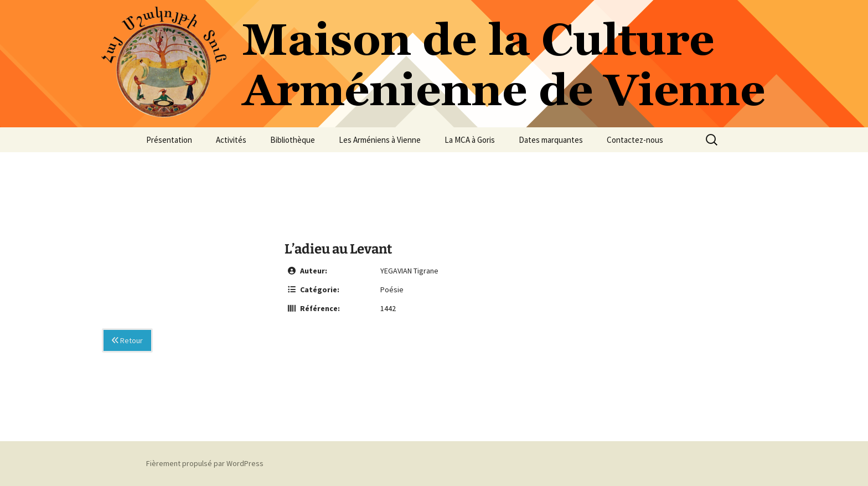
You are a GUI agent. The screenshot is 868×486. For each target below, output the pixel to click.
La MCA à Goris (470, 140)
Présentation (169, 140)
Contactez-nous (635, 140)
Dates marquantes (551, 140)
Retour (127, 340)
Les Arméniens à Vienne (380, 140)
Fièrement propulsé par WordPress (205, 463)
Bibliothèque (293, 140)
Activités (231, 140)
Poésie (392, 289)
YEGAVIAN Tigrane (409, 271)
